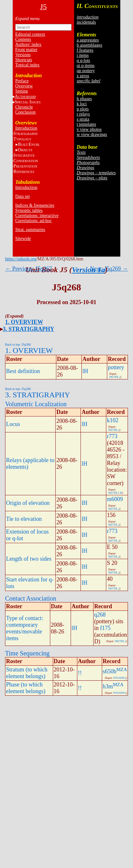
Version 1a (89, 270)
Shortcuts (24, 60)
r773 (112, 436)
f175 (105, 628)
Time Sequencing (27, 653)
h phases (84, 99)
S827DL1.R (115, 493)
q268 (100, 615)
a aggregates (88, 40)
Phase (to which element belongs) (26, 688)
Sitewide (23, 239)
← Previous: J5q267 (28, 269)
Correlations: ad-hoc (34, 221)
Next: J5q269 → (109, 269)
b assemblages (89, 45)
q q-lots (83, 60)
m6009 (115, 499)
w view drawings (92, 135)
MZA (122, 670)
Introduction (26, 128)
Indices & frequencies (35, 205)
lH (85, 371)
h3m (108, 686)
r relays (83, 114)
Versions (23, 55)
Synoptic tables (29, 210)
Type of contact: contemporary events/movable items (25, 628)
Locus (13, 424)
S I (28, 102)
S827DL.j (115, 377)
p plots (83, 109)
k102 (113, 420)
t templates (86, 124)
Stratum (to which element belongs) (27, 673)
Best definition (23, 371)
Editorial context (30, 34)
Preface (22, 81)
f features (85, 50)
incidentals (86, 22)
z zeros (83, 76)
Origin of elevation (28, 503)
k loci (82, 104)
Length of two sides (29, 559)
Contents (23, 39)
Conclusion (25, 112)
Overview (24, 86)
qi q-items (86, 66)
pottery (116, 367)
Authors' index (28, 45)
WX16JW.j (120, 678)
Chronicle (24, 107)
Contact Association (31, 598)
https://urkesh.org (21, 259)
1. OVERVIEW (24, 322)
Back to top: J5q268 (18, 344)
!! (80, 673)
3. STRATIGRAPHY (29, 329)
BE (29, 144)
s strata (83, 119)
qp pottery (86, 71)
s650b (110, 671)
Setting (22, 91)
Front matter (26, 50)
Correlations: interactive (37, 216)
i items (83, 55)
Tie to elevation (24, 519)
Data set (22, 196)
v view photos (89, 129)
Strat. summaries (30, 230)
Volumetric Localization (36, 404)
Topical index (27, 65)
